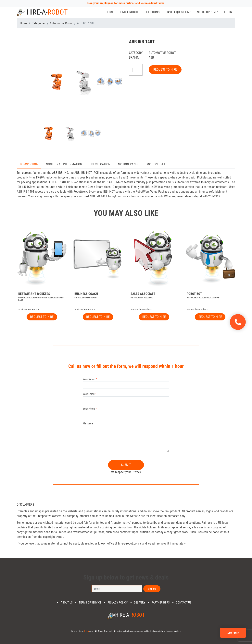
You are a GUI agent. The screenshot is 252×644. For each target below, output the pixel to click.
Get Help (233, 633)
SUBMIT (126, 465)
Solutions (152, 12)
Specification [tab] (100, 164)
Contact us (184, 603)
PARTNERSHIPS (161, 603)
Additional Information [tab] (64, 164)
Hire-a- (42, 12)
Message (88, 423)
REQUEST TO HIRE (165, 69)
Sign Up (152, 589)
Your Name (89, 379)
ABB (151, 57)
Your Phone (89, 409)
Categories (39, 23)
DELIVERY (140, 603)
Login (228, 12)
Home (110, 12)
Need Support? (207, 12)
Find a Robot (129, 12)
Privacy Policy (118, 603)
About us (67, 603)
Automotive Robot (61, 23)
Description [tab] (29, 164)
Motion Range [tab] (129, 164)
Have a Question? (178, 12)
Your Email (89, 394)
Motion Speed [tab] (157, 164)
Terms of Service (90, 603)
